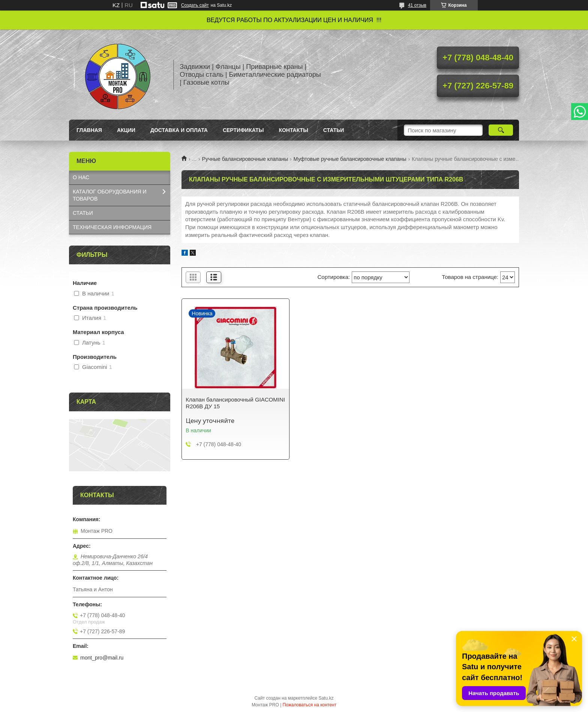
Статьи (334, 130)
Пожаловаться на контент (310, 705)
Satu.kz (326, 698)
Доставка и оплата (179, 130)
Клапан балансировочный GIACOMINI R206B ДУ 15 (235, 403)
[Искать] (501, 130)
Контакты (293, 130)
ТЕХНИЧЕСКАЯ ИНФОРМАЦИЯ (112, 227)
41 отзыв (417, 5)
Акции (126, 130)
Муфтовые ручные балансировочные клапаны (350, 159)
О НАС (81, 177)
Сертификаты (243, 130)
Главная (89, 130)
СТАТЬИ (83, 213)
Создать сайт (195, 5)
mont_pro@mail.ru (102, 658)
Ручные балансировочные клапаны (245, 159)
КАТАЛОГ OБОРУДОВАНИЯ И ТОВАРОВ (110, 195)
